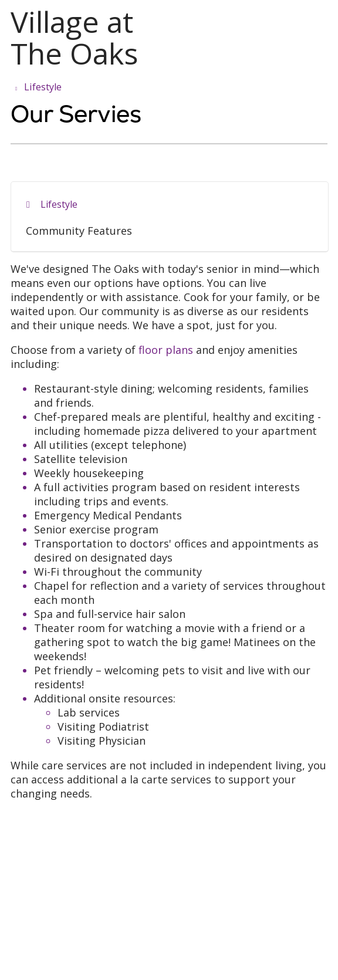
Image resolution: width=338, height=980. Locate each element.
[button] (325, 22)
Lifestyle (59, 204)
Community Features (79, 231)
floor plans (166, 350)
